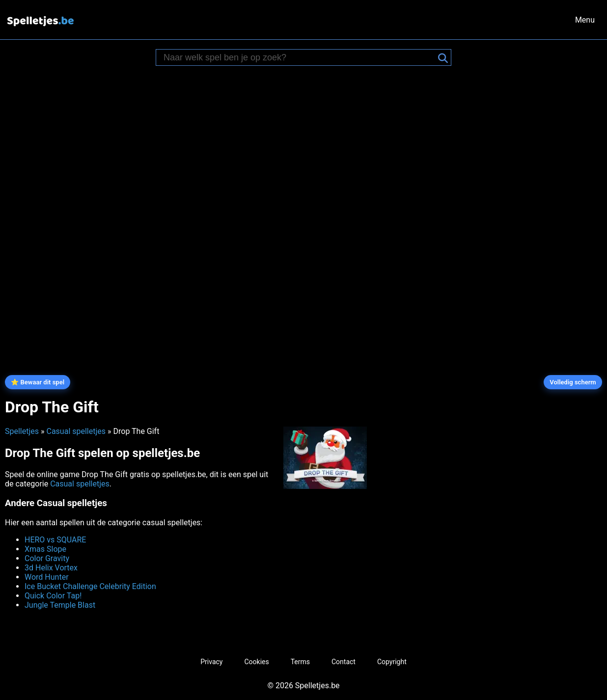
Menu (585, 20)
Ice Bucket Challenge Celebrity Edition (90, 586)
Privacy (211, 662)
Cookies (256, 662)
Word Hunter (47, 577)
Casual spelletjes (76, 431)
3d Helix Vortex (51, 568)
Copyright (392, 662)
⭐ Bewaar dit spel (38, 382)
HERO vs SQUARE (55, 540)
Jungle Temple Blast (60, 605)
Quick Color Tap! (53, 596)
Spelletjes (22, 431)
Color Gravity (47, 558)
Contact (344, 662)
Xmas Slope (45, 549)
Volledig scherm (573, 382)
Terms (300, 662)
